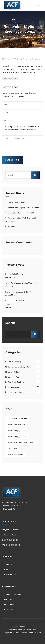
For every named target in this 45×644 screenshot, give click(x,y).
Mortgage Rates (14, 377)
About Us (8, 565)
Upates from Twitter (10, 79)
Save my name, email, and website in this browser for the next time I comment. (22, 128)
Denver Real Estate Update (18, 367)
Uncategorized (13, 387)
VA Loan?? (12, 226)
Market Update (13, 372)
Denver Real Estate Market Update (21, 443)
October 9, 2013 (11, 286)
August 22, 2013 (11, 295)
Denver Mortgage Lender (17, 437)
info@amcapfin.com (10, 530)
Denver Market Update (17, 203)
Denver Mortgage (15, 362)
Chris (23, 59)
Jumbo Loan (12, 449)
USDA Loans (10, 605)
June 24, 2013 (10, 307)
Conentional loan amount (17, 419)
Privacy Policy (10, 575)
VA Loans (8, 610)
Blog (6, 570)
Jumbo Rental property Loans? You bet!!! (23, 208)
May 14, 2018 (10, 277)
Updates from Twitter (16, 392)
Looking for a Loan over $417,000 (21, 213)
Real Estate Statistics (16, 382)
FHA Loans (9, 599)
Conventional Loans (13, 594)
